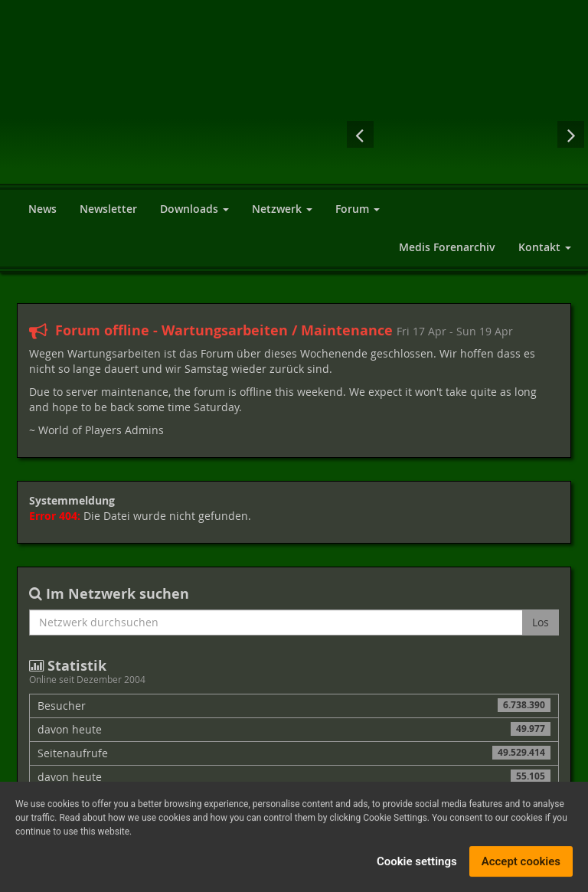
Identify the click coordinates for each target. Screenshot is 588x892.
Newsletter (108, 209)
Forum (358, 209)
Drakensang (465, 134)
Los (541, 622)
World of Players (193, 109)
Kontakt (545, 247)
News (42, 209)
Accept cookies (521, 864)
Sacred (527, 134)
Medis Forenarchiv (447, 247)
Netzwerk (282, 209)
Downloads (194, 209)
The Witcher (404, 134)
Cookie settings (417, 864)
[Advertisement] (470, 38)
